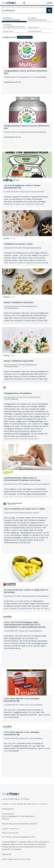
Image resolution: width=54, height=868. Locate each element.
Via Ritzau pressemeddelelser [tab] (11, 19)
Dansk (4, 859)
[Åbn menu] (25, 3)
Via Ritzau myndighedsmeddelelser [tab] (14, 26)
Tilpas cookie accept (10, 833)
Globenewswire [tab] (34, 27)
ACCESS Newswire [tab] (35, 31)
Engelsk (10, 859)
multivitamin (25, 37)
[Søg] (24, 10)
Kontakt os (6, 804)
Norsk (17, 859)
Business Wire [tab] (8, 31)
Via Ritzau (43, 804)
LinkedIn (5, 829)
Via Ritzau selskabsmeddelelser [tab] (37, 19)
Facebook (13, 829)
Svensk (22, 859)
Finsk (28, 859)
